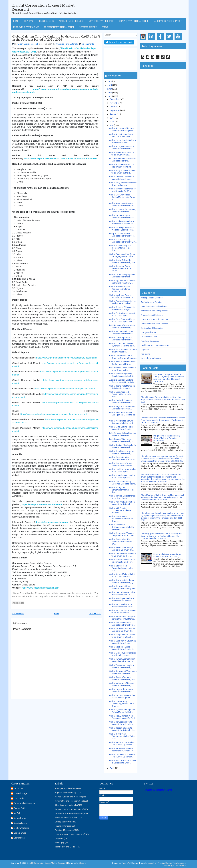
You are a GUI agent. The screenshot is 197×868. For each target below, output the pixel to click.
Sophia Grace (20, 833)
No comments (88, 44)
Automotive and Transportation (155, 311)
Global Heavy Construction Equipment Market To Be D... (123, 717)
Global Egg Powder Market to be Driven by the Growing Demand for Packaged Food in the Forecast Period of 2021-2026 (161, 536)
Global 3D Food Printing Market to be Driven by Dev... (123, 241)
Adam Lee (18, 788)
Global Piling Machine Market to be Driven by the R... (122, 172)
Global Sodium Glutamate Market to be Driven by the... (123, 729)
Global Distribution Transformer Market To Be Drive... (122, 736)
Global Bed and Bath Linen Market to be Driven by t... (122, 333)
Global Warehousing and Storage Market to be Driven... (120, 248)
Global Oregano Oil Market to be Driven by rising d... (122, 308)
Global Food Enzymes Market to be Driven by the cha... (122, 320)
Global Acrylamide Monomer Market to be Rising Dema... (123, 129)
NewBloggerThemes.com (175, 865)
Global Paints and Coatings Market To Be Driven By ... (121, 549)
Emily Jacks (19, 798)
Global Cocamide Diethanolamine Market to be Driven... (122, 527)
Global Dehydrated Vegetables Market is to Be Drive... (123, 672)
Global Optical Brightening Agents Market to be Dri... (122, 375)
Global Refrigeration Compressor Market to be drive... (122, 490)
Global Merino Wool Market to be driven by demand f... (123, 654)
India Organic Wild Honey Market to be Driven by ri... (122, 440)
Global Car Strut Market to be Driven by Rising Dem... (122, 696)
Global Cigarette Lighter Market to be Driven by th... (122, 216)
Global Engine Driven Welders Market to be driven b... (122, 408)
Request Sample (88, 27)
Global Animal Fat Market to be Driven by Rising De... (122, 166)
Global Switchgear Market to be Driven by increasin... (122, 600)
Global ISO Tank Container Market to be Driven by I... (122, 401)
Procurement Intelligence (59, 27)
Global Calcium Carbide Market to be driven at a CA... (121, 542)
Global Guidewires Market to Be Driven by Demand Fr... (122, 222)
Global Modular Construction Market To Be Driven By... (122, 630)
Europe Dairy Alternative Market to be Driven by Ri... (122, 235)
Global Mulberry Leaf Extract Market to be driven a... (122, 178)
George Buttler (20, 808)
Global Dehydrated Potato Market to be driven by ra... (122, 723)
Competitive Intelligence (134, 21)
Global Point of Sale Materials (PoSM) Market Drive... (122, 363)
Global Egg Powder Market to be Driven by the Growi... (122, 282)
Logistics (145, 350)
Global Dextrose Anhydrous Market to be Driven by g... (122, 581)
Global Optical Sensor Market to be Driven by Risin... (122, 476)
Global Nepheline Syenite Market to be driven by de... (122, 648)
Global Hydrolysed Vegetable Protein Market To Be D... (122, 711)
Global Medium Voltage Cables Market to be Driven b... (122, 197)
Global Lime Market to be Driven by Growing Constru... (123, 357)
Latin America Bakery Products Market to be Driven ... (123, 434)
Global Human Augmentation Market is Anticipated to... (122, 660)
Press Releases (46, 21)
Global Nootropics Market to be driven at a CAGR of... (122, 561)
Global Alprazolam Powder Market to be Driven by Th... (122, 204)
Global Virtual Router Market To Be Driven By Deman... (122, 744)
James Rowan (20, 818)
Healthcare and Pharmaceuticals (155, 345)
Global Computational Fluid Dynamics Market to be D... (122, 345)
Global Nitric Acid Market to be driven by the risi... (123, 351)
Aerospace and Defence (152, 298)
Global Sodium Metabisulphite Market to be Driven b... (123, 446)
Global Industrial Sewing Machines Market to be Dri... (123, 483)
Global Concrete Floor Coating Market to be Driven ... (123, 210)
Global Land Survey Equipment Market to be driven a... (123, 642)
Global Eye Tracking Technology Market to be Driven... (121, 704)
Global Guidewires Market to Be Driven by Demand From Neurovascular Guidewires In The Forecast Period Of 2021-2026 (163, 420)
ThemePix (126, 863)
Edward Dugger (21, 793)
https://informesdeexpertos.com (51, 522)
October (114, 107)
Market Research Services (168, 21)
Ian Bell (17, 813)
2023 (110, 89)
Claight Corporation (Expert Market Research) (43, 7)
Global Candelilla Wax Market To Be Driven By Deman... (122, 756)
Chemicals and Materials (67, 44)
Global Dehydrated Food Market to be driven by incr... (123, 587)
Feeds (105, 27)
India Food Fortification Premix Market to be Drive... (123, 160)
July (112, 118)
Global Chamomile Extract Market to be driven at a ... (122, 464)
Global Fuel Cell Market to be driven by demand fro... (122, 593)
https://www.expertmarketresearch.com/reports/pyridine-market (65, 389)
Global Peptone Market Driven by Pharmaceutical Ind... (122, 302)
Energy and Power (149, 332)
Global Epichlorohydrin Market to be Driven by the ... (123, 470)
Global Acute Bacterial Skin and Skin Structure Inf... (121, 135)
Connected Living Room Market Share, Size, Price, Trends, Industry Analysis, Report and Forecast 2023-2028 (169, 378)
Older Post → (95, 613)
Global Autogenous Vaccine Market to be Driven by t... (122, 147)
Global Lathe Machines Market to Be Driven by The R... (123, 555)
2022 (110, 93)
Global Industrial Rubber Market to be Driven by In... (122, 624)
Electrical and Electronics (152, 328)
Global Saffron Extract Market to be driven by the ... (122, 497)
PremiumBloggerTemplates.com (172, 863)
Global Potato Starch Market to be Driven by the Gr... (123, 141)
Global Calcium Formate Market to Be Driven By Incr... (123, 678)
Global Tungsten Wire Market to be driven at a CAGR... (122, 636)
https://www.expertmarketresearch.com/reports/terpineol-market (66, 358)
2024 (110, 85)
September (115, 110)
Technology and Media (151, 358)
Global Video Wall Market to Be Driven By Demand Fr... (122, 750)
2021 (110, 96)
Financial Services (149, 337)
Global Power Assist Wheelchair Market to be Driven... (121, 519)
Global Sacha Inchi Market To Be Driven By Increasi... (122, 387)
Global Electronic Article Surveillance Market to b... (122, 296)
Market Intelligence (71, 21)
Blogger (83, 863)
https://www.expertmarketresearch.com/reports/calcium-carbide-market (61, 159)
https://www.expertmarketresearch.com (40, 588)
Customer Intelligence (101, 21)
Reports (28, 21)
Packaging (146, 354)
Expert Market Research (28, 44)
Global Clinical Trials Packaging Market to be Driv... (121, 568)
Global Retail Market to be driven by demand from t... (122, 606)
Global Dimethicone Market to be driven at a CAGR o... (123, 190)
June (112, 122)
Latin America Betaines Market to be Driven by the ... (123, 369)
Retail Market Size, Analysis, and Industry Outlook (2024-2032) (168, 555)
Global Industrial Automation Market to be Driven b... (122, 503)
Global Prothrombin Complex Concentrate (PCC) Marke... (122, 618)
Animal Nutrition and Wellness (154, 306)
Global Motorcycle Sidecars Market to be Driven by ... (122, 684)
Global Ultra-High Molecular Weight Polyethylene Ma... (122, 229)
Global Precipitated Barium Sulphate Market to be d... (122, 422)
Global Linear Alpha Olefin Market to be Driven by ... (121, 339)
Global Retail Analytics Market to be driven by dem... (123, 612)
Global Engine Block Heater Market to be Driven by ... (121, 690)
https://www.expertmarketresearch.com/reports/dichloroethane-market (53, 414)
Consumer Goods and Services (155, 324)
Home (16, 21)
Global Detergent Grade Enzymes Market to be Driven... (120, 268)
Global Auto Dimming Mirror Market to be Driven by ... (122, 452)
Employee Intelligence (26, 27)
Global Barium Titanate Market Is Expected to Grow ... (123, 762)
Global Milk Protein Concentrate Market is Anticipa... (120, 510)
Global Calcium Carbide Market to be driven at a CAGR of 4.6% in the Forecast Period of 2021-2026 (56, 38)
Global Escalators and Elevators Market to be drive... (120, 394)
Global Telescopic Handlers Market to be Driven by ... (122, 666)
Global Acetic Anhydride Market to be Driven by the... (123, 261)
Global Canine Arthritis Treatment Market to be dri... (123, 458)
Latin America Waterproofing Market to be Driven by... (122, 326)
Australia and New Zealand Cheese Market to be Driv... (122, 381)
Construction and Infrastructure (155, 319)
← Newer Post (18, 613)
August (113, 114)
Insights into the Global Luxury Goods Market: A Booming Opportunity (167, 438)
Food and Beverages (150, 341)
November (115, 103)
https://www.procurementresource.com (42, 504)
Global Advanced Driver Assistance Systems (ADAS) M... (120, 289)
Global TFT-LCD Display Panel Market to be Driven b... (122, 276)
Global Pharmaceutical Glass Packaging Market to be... (122, 255)
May (112, 125)
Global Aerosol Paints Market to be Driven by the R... (122, 575)
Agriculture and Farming (151, 302)
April (112, 768)
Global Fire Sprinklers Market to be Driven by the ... (122, 314)
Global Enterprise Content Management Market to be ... (122, 415)
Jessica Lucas (20, 823)
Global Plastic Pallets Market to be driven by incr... (122, 154)
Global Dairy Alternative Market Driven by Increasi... (123, 184)
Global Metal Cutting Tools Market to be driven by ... (121, 428)
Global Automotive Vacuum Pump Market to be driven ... (123, 534)
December (115, 99)
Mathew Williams (21, 828)
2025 (110, 81)
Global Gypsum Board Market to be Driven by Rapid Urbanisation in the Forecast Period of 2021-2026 (163, 399)
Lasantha (152, 863)
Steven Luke (19, 838)
